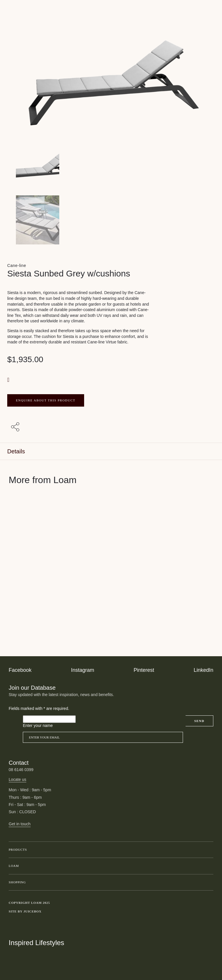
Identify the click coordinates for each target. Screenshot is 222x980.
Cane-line (17, 265)
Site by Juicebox (25, 911)
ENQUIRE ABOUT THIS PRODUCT (46, 400)
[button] (9, 380)
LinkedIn (203, 670)
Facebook (20, 670)
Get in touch (20, 824)
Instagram (83, 670)
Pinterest (144, 670)
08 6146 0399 (21, 770)
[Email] (103, 737)
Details (16, 451)
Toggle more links (209, 911)
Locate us (17, 779)
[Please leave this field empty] (49, 719)
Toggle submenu (208, 850)
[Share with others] (16, 427)
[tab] (111, 451)
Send (199, 721)
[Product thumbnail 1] (111, 220)
